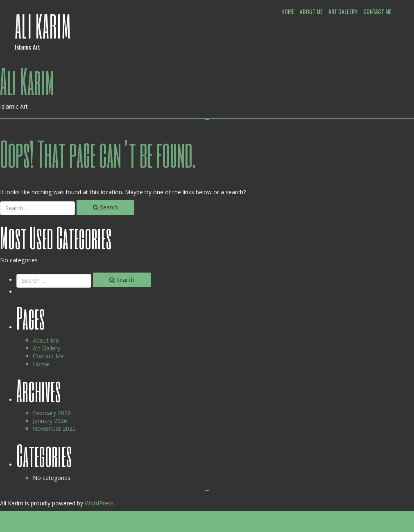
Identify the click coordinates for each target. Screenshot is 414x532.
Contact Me (377, 11)
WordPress (99, 503)
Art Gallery (343, 11)
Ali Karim (43, 26)
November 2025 (54, 429)
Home (288, 11)
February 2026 (52, 413)
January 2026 (50, 421)
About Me (311, 11)
